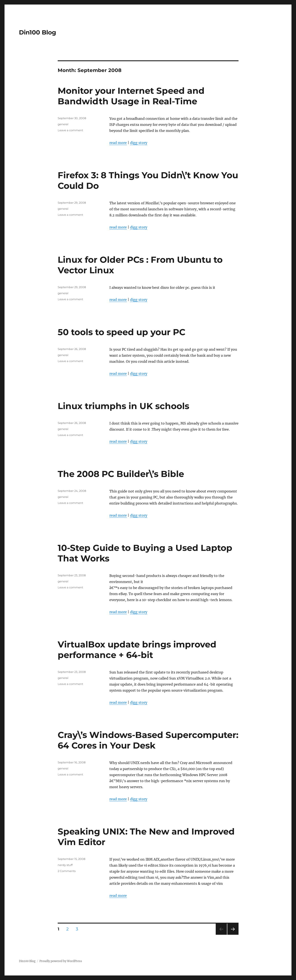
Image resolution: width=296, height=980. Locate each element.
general (63, 124)
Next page (233, 935)
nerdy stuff (65, 865)
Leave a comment (70, 130)
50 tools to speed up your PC (122, 332)
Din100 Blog (38, 32)
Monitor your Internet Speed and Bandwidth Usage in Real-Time (131, 96)
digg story (139, 143)
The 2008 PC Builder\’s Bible (121, 474)
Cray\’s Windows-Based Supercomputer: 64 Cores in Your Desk (148, 740)
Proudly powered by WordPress (61, 961)
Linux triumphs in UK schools (123, 406)
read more (118, 143)
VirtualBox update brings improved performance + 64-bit (137, 650)
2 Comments (67, 871)
